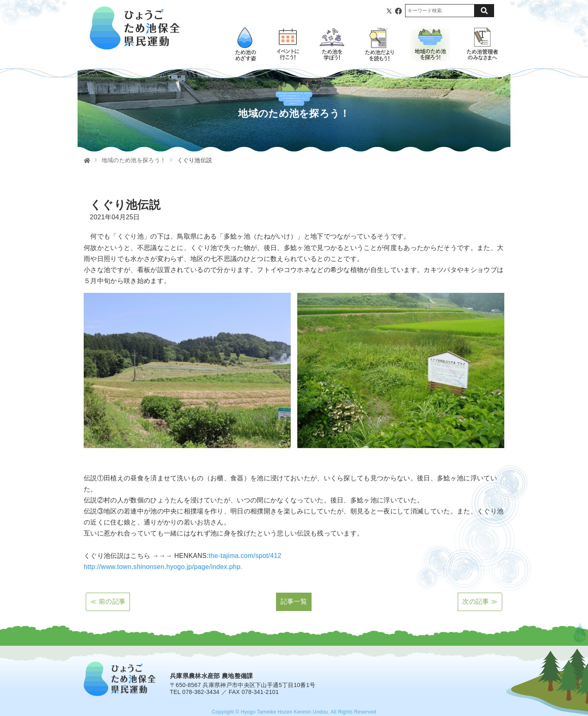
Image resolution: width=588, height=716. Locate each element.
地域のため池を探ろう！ (134, 160)
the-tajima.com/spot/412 (245, 556)
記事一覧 (294, 601)
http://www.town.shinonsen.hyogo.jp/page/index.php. (163, 567)
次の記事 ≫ (480, 601)
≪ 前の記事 (108, 601)
